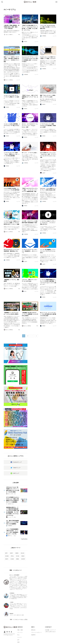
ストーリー (20, 628)
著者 (18, 638)
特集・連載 (20, 626)
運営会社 (33, 626)
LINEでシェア (16, 473)
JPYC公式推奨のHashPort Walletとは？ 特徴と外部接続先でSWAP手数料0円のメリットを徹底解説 (12, 499)
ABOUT (19, 641)
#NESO (23, 553)
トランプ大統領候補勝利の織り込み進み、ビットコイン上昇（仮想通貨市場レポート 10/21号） (12, 530)
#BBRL (18, 556)
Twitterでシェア (17, 468)
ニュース (36, 41)
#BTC (6, 550)
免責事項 (33, 631)
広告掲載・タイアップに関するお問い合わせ (50, 627)
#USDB (12, 556)
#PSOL (12, 553)
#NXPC (7, 556)
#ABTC (12, 550)
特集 (19, 35)
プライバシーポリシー (36, 628)
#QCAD (23, 550)
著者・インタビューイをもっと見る (19, 616)
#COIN (18, 553)
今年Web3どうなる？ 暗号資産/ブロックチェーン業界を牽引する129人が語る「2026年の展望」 (12, 489)
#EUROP (23, 556)
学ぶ (18, 631)
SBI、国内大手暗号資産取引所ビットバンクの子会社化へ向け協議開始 (13, 521)
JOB (18, 636)
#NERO (17, 550)
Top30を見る (24, 537)
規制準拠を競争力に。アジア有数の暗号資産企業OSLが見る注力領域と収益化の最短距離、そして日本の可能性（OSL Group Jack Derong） (12, 511)
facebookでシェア (17, 462)
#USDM (7, 553)
